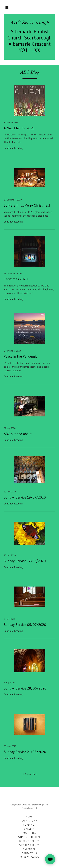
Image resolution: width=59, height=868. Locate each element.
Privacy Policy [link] (29, 857)
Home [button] (29, 817)
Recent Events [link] (29, 841)
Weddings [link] (29, 825)
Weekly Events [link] (29, 845)
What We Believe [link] (29, 837)
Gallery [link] (29, 829)
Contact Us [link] (29, 853)
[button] (7, 7)
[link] (29, 23)
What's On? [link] (29, 821)
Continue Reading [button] (13, 148)
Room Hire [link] (29, 833)
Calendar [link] (29, 849)
